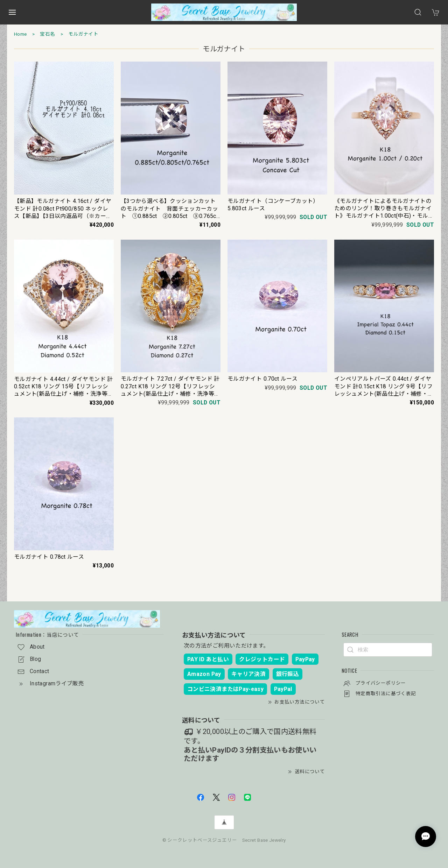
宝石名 (47, 34)
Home (20, 34)
